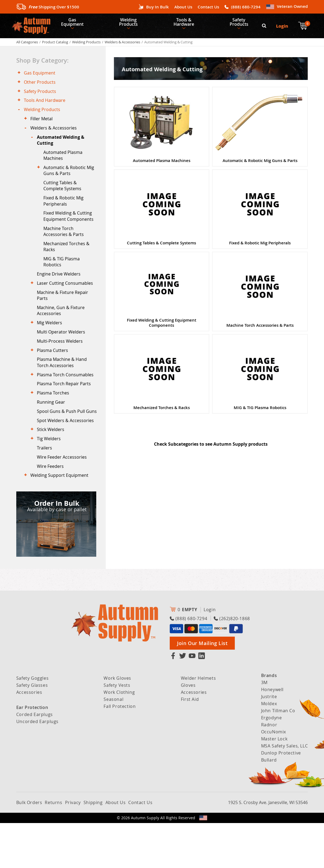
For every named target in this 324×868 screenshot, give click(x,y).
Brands (269, 720)
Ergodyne (272, 763)
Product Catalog (55, 45)
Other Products (41, 86)
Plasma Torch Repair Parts (65, 412)
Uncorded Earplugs (37, 766)
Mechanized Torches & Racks (68, 264)
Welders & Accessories (122, 45)
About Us (183, 7)
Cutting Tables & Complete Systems (64, 199)
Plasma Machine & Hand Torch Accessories (63, 389)
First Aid (190, 744)
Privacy (73, 847)
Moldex (269, 749)
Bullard (269, 805)
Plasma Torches (55, 423)
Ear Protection (32, 752)
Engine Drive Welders (60, 293)
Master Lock (274, 784)
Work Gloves (117, 723)
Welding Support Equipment (61, 520)
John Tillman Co (278, 756)
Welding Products (131, 23)
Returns (53, 847)
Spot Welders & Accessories (67, 459)
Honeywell (272, 734)
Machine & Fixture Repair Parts (64, 316)
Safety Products (245, 23)
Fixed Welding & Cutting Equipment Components (70, 231)
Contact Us (208, 7)
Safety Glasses (32, 730)
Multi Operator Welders (63, 356)
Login (283, 27)
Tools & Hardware (188, 23)
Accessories (29, 737)
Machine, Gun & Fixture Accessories (62, 332)
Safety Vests (117, 730)
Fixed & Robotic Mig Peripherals (65, 215)
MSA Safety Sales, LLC (285, 791)
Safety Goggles (32, 723)
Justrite (269, 741)
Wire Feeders (52, 510)
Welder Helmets (198, 723)
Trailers (46, 489)
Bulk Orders (29, 847)
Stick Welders (52, 469)
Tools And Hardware (46, 107)
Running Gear (53, 433)
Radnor (269, 770)
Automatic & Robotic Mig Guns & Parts (70, 183)
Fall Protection (120, 751)
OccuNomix (274, 777)
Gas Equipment (74, 23)
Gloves (188, 730)
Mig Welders (51, 345)
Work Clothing (119, 737)
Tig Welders (50, 479)
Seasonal (113, 744)
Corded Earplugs (35, 759)
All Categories (27, 45)
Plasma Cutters (54, 376)
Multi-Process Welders (61, 366)
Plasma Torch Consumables (67, 402)
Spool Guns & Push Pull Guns (62, 446)
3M (264, 727)
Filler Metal (43, 127)
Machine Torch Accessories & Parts (65, 247)
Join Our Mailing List (202, 688)
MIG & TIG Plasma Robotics (63, 280)
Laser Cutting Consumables (67, 303)
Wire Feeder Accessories (63, 500)
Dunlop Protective (281, 798)
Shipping (93, 847)
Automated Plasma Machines (65, 166)
